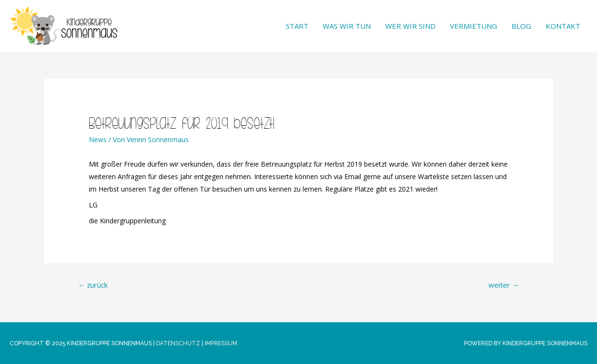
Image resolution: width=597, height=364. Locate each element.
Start (297, 26)
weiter (504, 285)
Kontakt (563, 26)
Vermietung (474, 26)
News (98, 140)
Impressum (221, 343)
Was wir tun (347, 26)
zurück (93, 285)
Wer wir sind (410, 26)
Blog (521, 26)
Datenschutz (178, 343)
